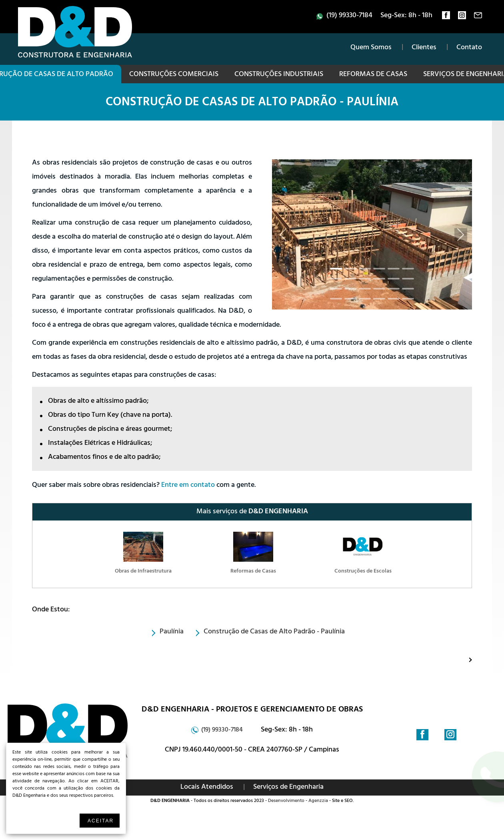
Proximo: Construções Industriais (463, 659)
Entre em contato (188, 486)
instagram (462, 17)
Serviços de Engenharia (288, 788)
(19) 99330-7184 (349, 16)
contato (478, 17)
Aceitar (101, 821)
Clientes (424, 48)
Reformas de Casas (373, 75)
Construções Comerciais (174, 75)
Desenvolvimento (286, 801)
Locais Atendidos (207, 788)
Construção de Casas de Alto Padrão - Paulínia (252, 103)
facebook (446, 17)
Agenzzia (318, 801)
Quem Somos (371, 48)
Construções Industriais (279, 75)
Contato (469, 48)
